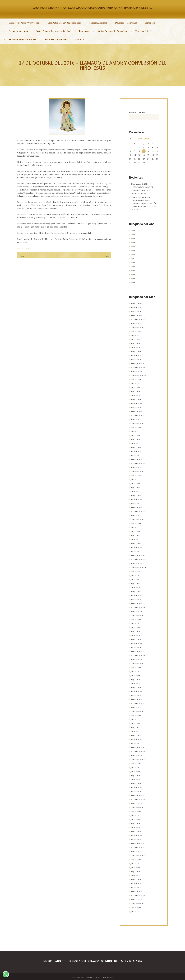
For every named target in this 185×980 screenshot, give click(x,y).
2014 (133, 235)
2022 (133, 266)
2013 (133, 231)
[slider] (65, 255)
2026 (133, 283)
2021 (133, 262)
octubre (137, 323)
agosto (136, 331)
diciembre (138, 315)
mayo (135, 343)
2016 (133, 243)
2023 (133, 270)
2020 (133, 258)
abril (135, 347)
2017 (133, 247)
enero (136, 311)
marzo (136, 303)
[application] (64, 256)
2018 (133, 251)
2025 (133, 279)
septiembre (138, 327)
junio (136, 339)
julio (135, 335)
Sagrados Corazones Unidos (82, 976)
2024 (133, 274)
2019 (133, 255)
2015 (133, 239)
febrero (137, 307)
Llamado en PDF (25, 248)
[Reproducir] (20, 255)
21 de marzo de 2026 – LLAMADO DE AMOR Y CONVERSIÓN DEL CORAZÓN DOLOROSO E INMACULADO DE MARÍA (144, 204)
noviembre (138, 319)
